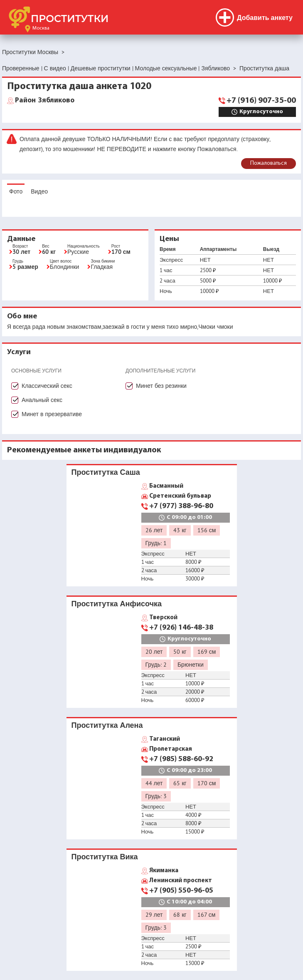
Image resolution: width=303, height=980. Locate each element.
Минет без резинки (161, 386)
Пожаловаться (269, 163)
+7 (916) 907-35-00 (261, 101)
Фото (16, 191)
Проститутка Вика (105, 857)
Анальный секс (42, 400)
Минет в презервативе (52, 414)
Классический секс (47, 386)
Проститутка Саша (106, 472)
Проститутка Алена (107, 725)
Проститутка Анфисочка (117, 604)
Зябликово (45, 101)
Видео (39, 191)
